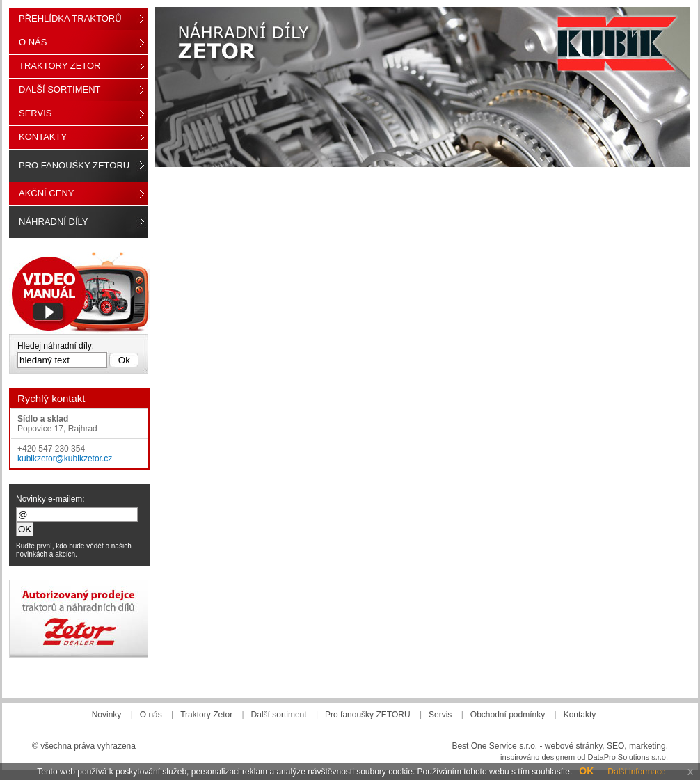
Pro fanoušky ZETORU (74, 165)
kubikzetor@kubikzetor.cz (65, 459)
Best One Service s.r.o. (494, 746)
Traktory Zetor (60, 66)
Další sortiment (60, 89)
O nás (33, 42)
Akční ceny (46, 193)
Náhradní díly (53, 222)
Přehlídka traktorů (70, 18)
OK (586, 771)
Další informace (636, 772)
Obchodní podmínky (508, 715)
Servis (35, 113)
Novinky (107, 715)
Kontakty (43, 137)
